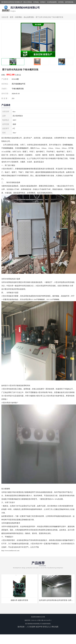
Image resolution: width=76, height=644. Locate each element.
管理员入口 (47, 627)
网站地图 (55, 627)
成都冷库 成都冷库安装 (19, 600)
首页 (12, 17)
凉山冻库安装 (29, 17)
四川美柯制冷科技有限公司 (33, 624)
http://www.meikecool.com (10, 550)
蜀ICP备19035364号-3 (45, 620)
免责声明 (39, 627)
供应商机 (18, 17)
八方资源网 (31, 627)
